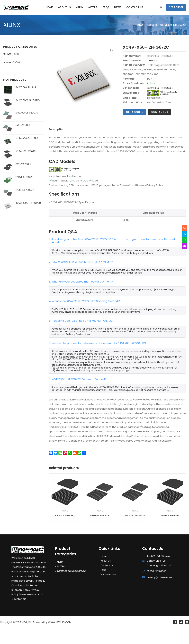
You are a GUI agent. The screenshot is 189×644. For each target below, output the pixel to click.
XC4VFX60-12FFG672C (160, 88)
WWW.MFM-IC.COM (60, 637)
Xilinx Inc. (152, 61)
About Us (106, 576)
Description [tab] (57, 144)
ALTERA (7, 62)
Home (104, 571)
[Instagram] (187, 638)
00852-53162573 (157, 586)
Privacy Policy (109, 590)
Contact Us (108, 581)
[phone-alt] (185, 228)
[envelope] (185, 246)
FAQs (104, 585)
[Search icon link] (162, 7)
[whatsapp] (185, 240)
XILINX (7, 54)
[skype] (185, 234)
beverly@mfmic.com (159, 592)
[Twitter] (181, 638)
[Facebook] (175, 638)
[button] (112, 50)
